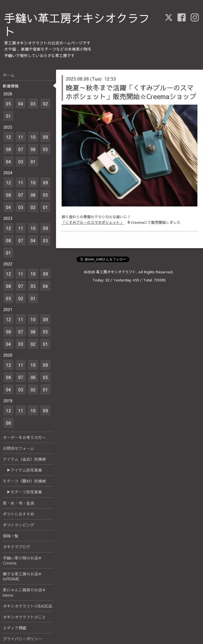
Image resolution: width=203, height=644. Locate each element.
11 (21, 137)
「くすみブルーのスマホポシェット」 (93, 222)
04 (21, 104)
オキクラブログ (17, 547)
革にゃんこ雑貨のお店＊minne (24, 592)
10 (33, 137)
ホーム (9, 75)
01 (8, 116)
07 (21, 149)
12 (8, 137)
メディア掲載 (15, 628)
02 (45, 104)
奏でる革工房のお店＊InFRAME (22, 576)
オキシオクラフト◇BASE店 (27, 606)
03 (33, 104)
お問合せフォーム (18, 448)
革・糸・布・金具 (18, 503)
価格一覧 (11, 536)
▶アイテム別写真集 (22, 470)
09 (45, 137)
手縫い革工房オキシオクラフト (77, 24)
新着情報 (11, 86)
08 (8, 149)
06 (33, 149)
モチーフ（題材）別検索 (24, 481)
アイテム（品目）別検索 (24, 459)
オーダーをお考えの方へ (24, 437)
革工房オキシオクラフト (116, 272)
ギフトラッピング (18, 525)
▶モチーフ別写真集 (22, 492)
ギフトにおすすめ (18, 514)
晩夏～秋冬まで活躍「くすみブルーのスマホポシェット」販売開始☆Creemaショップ (131, 92)
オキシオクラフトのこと (24, 617)
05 (8, 104)
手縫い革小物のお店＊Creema (22, 560)
